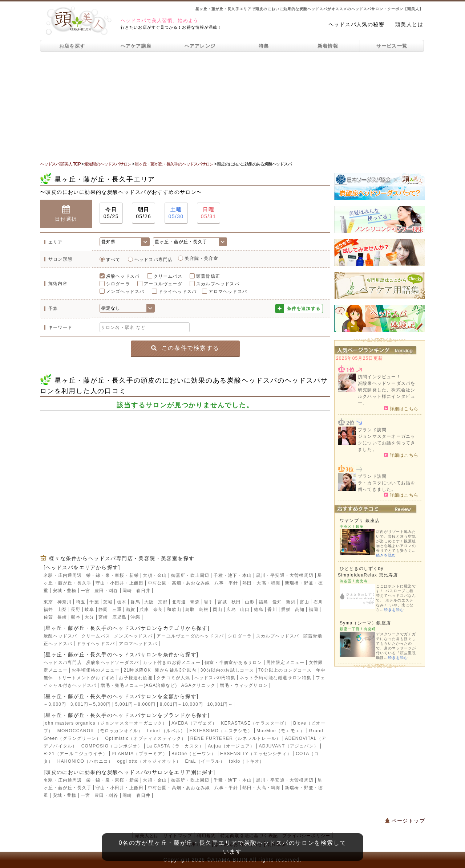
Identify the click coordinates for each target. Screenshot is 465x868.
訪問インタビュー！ (379, 377)
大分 (89, 617)
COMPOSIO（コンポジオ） (112, 746)
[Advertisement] (232, 106)
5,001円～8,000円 (136, 704)
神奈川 (65, 602)
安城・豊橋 (65, 591)
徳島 (259, 610)
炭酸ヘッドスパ (123, 276)
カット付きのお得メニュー (171, 663)
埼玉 (81, 602)
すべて (113, 260)
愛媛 (286, 610)
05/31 (209, 213)
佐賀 (48, 617)
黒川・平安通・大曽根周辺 (285, 575)
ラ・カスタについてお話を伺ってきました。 (387, 486)
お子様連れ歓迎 (136, 678)
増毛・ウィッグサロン (244, 685)
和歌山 (174, 610)
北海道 (179, 602)
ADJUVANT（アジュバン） (289, 746)
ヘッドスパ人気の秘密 (356, 24)
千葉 (94, 602)
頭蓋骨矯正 (208, 276)
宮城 (222, 602)
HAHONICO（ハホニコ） (85, 761)
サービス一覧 (392, 46)
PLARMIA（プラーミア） (139, 754)
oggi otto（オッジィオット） (149, 761)
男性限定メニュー (286, 663)
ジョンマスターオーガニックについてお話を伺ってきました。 (387, 443)
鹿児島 (120, 617)
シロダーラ (118, 284)
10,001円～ (220, 704)
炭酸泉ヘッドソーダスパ (112, 663)
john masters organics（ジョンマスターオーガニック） (106, 723)
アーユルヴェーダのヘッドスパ (190, 636)
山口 (245, 610)
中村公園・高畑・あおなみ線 (179, 583)
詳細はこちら (401, 408)
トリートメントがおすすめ (86, 678)
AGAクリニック (199, 685)
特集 (264, 46)
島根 (204, 610)
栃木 (122, 602)
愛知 (277, 602)
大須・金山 (155, 575)
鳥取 (190, 610)
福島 (263, 602)
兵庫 (144, 610)
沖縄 (135, 617)
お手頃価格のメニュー (96, 670)
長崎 (62, 617)
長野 (76, 610)
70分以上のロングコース (285, 670)
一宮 (85, 591)
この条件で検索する (185, 348)
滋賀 (130, 610)
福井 (48, 610)
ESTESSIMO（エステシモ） (221, 731)
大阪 (149, 602)
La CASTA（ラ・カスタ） (175, 746)
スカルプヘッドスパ (218, 284)
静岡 (103, 610)
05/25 (111, 213)
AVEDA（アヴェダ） (194, 723)
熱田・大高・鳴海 (262, 583)
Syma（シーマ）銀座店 (365, 623)
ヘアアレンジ (200, 46)
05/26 (143, 213)
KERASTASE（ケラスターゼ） (255, 723)
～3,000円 (55, 704)
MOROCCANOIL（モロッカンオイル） (100, 731)
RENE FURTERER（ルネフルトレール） (236, 738)
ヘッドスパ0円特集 (215, 678)
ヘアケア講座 (136, 46)
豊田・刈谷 (106, 591)
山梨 (62, 610)
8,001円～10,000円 (182, 704)
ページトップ (405, 821)
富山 (304, 602)
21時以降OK (138, 670)
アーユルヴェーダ (163, 284)
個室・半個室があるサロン (233, 663)
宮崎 (103, 617)
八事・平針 (226, 583)
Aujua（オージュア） (231, 746)
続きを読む (386, 555)
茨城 (108, 602)
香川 (272, 610)
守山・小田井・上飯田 (120, 583)
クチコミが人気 (173, 678)
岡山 (218, 610)
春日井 (143, 591)
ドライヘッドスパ (178, 292)
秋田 (236, 602)
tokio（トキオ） (246, 761)
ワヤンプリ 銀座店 (360, 521)
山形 (250, 602)
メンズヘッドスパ (125, 292)
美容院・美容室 (201, 258)
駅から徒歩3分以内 (176, 670)
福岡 (314, 610)
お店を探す (72, 46)
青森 (195, 602)
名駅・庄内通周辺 (63, 575)
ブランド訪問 (372, 430)
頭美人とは (409, 24)
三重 (117, 610)
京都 (163, 602)
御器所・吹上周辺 (190, 575)
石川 (318, 602)
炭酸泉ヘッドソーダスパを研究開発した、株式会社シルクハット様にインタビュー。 (387, 393)
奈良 (158, 610)
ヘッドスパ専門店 (154, 260)
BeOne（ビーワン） (194, 754)
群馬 (135, 602)
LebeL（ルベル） (166, 731)
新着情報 (328, 46)
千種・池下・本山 (233, 575)
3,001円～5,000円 (91, 704)
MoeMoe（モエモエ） (281, 731)
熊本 (76, 617)
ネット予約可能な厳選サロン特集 (276, 678)
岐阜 (89, 610)
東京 (48, 602)
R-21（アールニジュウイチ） (76, 754)
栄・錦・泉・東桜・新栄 (112, 575)
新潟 (291, 602)
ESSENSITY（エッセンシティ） (256, 754)
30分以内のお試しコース (227, 670)
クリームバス (168, 276)
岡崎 (127, 591)
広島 (231, 610)
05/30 (176, 213)
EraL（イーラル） (205, 761)
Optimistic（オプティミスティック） (145, 738)
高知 (300, 610)
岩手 (209, 602)
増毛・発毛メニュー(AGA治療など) (139, 685)
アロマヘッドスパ (228, 292)
